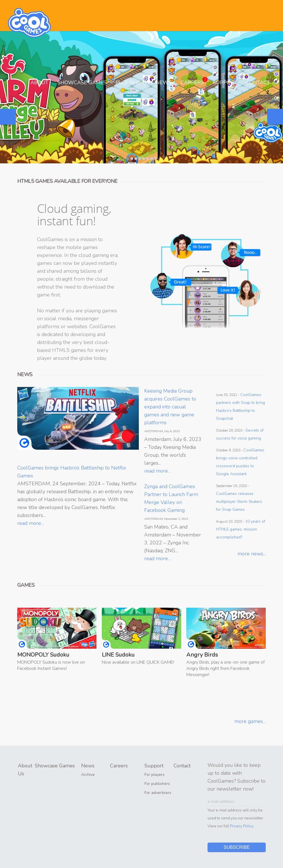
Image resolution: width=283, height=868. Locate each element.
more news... (252, 554)
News (164, 83)
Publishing (131, 83)
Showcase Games (82, 83)
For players (155, 775)
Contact (258, 83)
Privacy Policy (242, 826)
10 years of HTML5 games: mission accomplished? (241, 529)
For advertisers (158, 793)
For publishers (157, 784)
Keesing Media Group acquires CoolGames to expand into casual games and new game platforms (170, 407)
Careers (194, 81)
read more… (31, 523)
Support (225, 83)
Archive (88, 775)
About (39, 83)
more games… (250, 721)
